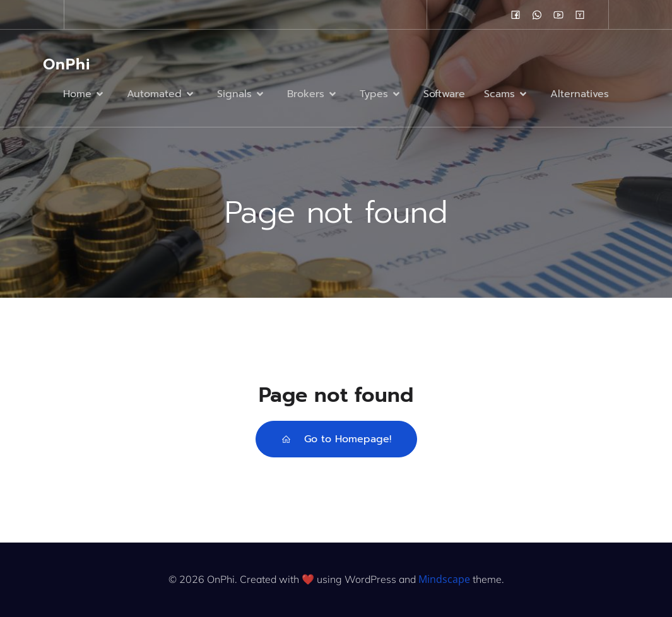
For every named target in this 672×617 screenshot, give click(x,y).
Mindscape (444, 579)
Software (444, 94)
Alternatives (580, 94)
